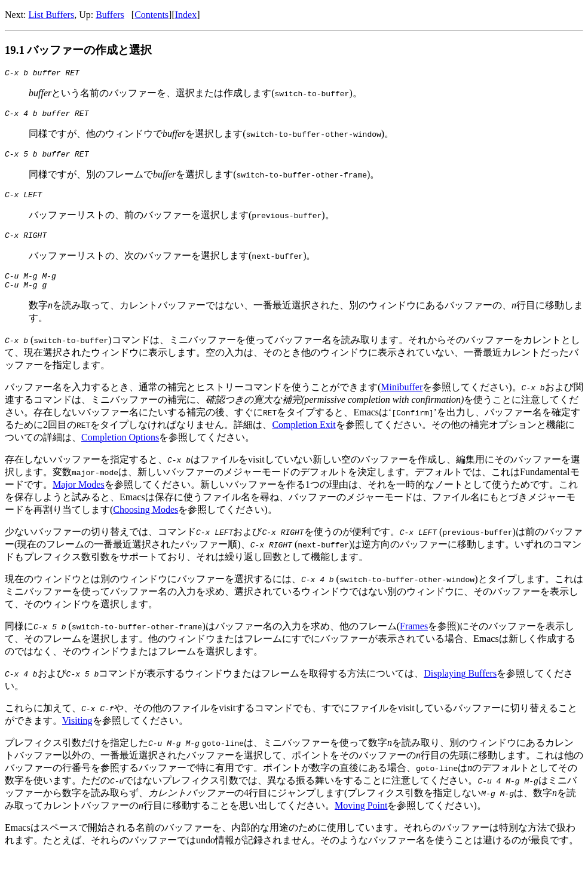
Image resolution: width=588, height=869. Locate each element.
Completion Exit (304, 437)
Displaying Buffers (460, 686)
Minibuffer (402, 400)
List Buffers (52, 15)
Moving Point (351, 818)
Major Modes (79, 497)
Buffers (110, 15)
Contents (151, 15)
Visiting (77, 733)
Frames (414, 639)
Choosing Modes (146, 522)
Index (186, 15)
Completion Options (120, 450)
